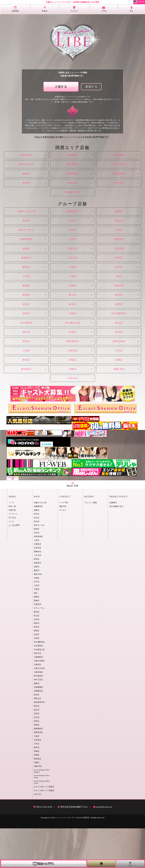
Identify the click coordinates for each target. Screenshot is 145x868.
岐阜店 (72, 330)
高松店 (27, 374)
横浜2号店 (38, 614)
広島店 (72, 363)
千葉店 (72, 297)
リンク (11, 561)
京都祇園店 (72, 178)
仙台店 (72, 232)
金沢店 (118, 319)
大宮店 (27, 297)
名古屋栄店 (27, 352)
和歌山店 (73, 189)
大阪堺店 (118, 156)
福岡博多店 (72, 374)
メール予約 (64, 542)
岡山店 (118, 352)
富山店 (72, 319)
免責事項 (113, 542)
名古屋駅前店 (118, 341)
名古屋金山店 (73, 352)
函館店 (118, 220)
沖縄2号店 (118, 406)
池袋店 (27, 264)
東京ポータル (27, 242)
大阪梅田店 (27, 156)
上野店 (72, 253)
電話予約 (63, 546)
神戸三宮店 (118, 167)
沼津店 (72, 341)
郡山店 (118, 232)
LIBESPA (72, 417)
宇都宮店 (118, 308)
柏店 (118, 297)
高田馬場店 (27, 253)
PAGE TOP (72, 524)
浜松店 (27, 341)
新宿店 (72, 242)
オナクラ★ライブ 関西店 (44, 830)
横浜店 (27, 286)
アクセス (63, 550)
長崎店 (72, 396)
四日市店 (118, 189)
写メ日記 (12, 557)
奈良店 (27, 189)
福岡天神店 (118, 374)
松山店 (118, 363)
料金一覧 (12, 546)
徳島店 (37, 764)
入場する (61, 87)
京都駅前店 (118, 178)
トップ (11, 542)
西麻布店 (27, 275)
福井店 (27, 330)
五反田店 (118, 264)
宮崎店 (118, 396)
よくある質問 (14, 565)
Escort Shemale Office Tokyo (42, 816)
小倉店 (27, 385)
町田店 (118, 275)
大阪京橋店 (38, 712)
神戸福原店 (72, 167)
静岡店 (118, 330)
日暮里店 (73, 264)
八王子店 (73, 275)
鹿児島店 (27, 406)
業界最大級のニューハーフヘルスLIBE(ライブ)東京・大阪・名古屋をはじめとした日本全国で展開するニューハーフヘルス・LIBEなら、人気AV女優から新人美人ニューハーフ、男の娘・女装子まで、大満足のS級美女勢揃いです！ (72, 99)
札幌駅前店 (72, 220)
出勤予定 (12, 550)
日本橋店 (73, 156)
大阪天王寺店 (27, 167)
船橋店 (27, 308)
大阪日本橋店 (39, 700)
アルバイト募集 (91, 542)
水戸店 (118, 286)
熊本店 (27, 396)
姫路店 (27, 178)
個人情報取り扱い (117, 546)
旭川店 (27, 232)
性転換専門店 (73, 200)
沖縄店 (72, 406)
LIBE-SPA (38, 834)
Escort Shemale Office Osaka (42, 822)
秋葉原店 (118, 253)
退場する (91, 87)
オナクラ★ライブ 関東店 (44, 826)
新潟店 (27, 319)
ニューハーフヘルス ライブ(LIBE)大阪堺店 (72, 857)
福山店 (27, 363)
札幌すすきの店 (27, 220)
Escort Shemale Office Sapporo (42, 811)
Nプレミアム (39, 648)
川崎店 (72, 286)
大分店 (118, 385)
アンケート (13, 554)
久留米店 (73, 385)
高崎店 (72, 308)
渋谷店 (118, 242)
